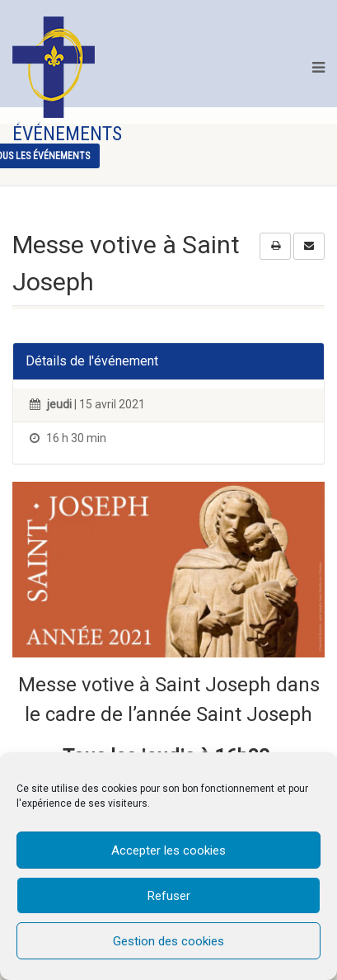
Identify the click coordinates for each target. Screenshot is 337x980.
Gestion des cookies (168, 941)
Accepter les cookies (168, 850)
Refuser (169, 896)
